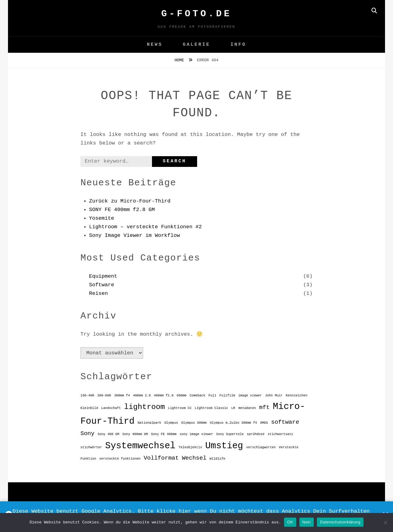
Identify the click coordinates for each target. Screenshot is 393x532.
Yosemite (102, 218)
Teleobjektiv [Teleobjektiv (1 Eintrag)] (191, 447)
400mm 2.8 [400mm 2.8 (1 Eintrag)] (142, 395)
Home (180, 60)
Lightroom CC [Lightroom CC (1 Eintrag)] (180, 408)
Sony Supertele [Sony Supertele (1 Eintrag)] (230, 434)
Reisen (98, 293)
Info (238, 45)
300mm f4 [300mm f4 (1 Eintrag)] (122, 395)
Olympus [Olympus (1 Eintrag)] (171, 423)
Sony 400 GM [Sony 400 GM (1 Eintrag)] (108, 434)
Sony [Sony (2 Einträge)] (88, 434)
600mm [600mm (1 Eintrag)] (181, 395)
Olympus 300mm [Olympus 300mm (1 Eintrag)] (194, 423)
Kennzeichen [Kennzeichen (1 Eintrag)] (297, 395)
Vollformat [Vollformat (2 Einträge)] (161, 458)
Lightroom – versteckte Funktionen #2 (145, 227)
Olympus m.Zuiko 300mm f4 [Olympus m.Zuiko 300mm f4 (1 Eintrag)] (233, 423)
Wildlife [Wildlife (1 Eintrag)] (218, 459)
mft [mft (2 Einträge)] (264, 407)
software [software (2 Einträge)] (285, 422)
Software (102, 285)
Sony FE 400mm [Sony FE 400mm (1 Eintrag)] (164, 434)
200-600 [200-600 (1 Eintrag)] (104, 395)
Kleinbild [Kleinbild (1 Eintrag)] (89, 408)
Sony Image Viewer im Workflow (134, 235)
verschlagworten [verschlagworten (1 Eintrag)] (261, 447)
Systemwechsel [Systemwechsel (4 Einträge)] (140, 446)
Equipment (103, 276)
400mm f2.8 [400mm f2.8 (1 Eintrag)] (164, 395)
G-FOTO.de (196, 14)
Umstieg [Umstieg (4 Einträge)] (224, 446)
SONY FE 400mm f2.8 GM (122, 210)
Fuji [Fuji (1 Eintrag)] (212, 395)
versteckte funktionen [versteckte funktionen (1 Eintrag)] (120, 459)
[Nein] (385, 522)
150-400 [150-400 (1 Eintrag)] (87, 395)
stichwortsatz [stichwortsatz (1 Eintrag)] (280, 434)
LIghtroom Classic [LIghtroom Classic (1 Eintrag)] (211, 408)
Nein (307, 522)
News (155, 45)
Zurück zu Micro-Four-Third (130, 201)
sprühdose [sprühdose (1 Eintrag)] (256, 434)
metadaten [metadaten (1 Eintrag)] (247, 408)
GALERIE (196, 45)
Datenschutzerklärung (340, 522)
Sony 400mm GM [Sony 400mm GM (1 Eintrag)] (135, 434)
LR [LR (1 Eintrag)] (233, 408)
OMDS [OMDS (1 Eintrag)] (264, 423)
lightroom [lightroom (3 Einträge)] (144, 407)
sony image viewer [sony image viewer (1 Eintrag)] (196, 434)
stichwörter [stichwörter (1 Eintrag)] (91, 447)
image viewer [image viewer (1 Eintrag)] (250, 395)
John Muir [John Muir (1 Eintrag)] (274, 395)
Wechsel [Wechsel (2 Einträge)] (194, 458)
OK (290, 522)
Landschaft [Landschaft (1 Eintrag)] (111, 408)
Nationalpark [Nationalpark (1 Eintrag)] (149, 423)
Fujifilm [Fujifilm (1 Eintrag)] (227, 395)
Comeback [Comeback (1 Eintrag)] (197, 395)
